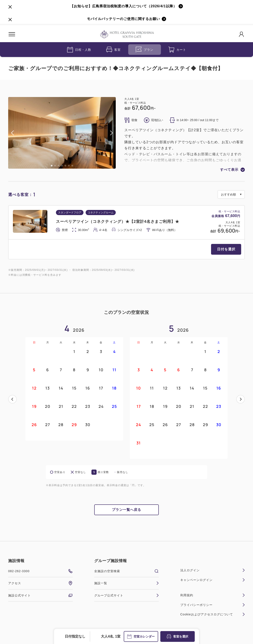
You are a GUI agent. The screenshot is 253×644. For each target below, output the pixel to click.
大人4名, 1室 (111, 636)
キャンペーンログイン (213, 580)
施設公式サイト (40, 595)
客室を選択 (177, 636)
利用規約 (213, 595)
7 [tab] (72, 166)
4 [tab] (62, 166)
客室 (113, 50)
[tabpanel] (62, 133)
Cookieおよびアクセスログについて (213, 614)
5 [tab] (65, 166)
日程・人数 (79, 50)
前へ (12, 399)
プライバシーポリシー (213, 605)
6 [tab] (69, 166)
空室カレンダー (141, 636)
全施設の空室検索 (126, 571)
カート (177, 50)
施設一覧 (126, 583)
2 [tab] (55, 166)
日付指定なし (75, 636)
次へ (241, 399)
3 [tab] (59, 166)
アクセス (40, 583)
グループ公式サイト (126, 595)
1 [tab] (52, 166)
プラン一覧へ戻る (126, 510)
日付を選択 (226, 249)
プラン (145, 50)
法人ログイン (213, 570)
